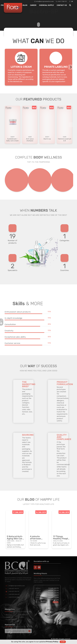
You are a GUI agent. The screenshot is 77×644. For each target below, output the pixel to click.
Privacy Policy (52, 642)
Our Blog (23, 5)
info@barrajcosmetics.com (44, 1)
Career (33, 5)
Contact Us (62, 5)
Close (63, 642)
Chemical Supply (47, 5)
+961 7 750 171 (61, 1)
